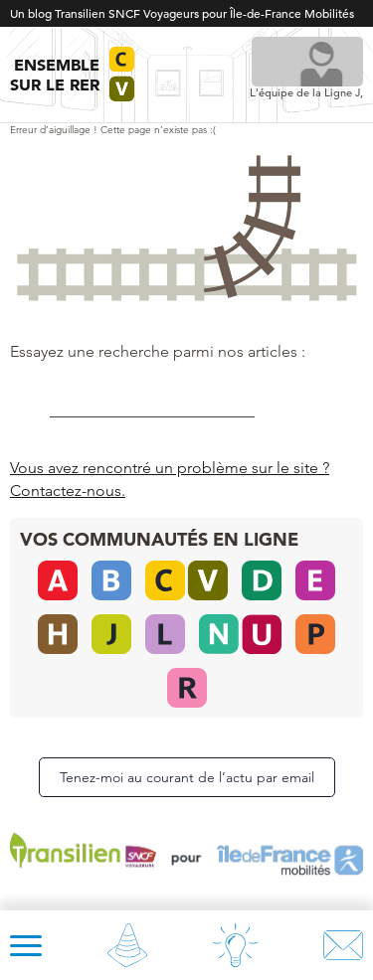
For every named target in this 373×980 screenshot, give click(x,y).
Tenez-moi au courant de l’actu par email (187, 777)
